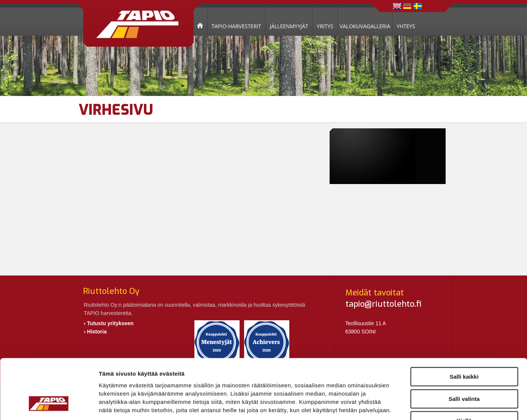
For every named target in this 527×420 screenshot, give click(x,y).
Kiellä (464, 369)
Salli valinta (464, 347)
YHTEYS (406, 26)
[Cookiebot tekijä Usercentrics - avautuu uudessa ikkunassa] (49, 405)
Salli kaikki (464, 325)
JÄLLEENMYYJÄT (289, 26)
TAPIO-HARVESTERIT (237, 26)
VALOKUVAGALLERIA (365, 26)
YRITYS (325, 26)
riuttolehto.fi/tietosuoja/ (159, 375)
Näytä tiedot (403, 405)
